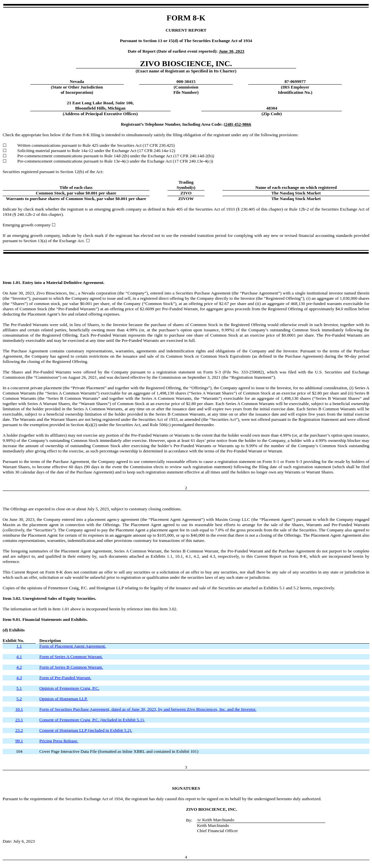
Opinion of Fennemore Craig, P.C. (69, 688)
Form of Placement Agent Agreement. (72, 646)
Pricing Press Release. (59, 741)
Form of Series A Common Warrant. (71, 657)
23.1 (19, 720)
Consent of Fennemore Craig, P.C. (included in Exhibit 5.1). (92, 720)
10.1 (19, 709)
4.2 (19, 667)
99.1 (19, 741)
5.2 (19, 699)
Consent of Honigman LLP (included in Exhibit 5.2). (86, 730)
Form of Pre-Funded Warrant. (65, 678)
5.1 (19, 688)
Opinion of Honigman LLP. (63, 699)
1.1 (19, 646)
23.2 (19, 730)
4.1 (19, 657)
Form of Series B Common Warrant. (71, 667)
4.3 (19, 678)
